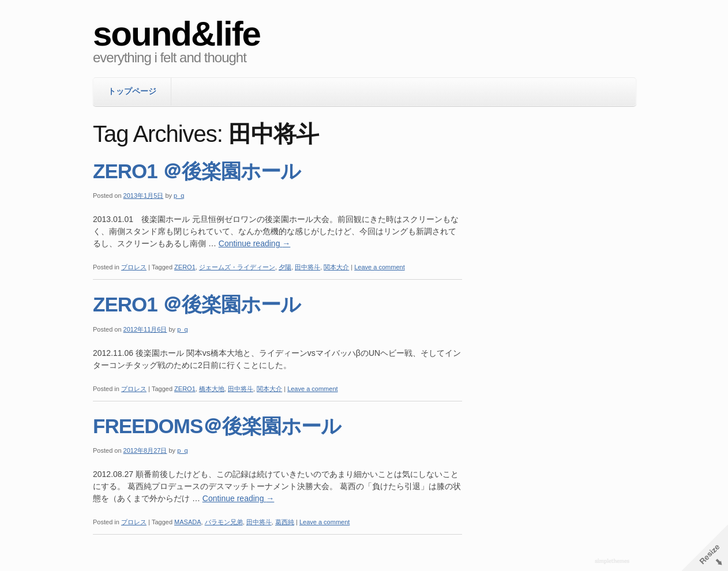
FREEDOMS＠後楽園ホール (217, 426)
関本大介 (336, 267)
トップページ (132, 91)
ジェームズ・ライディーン (237, 267)
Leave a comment (379, 267)
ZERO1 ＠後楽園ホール (197, 171)
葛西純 (285, 522)
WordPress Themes (613, 562)
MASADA (187, 522)
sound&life (177, 34)
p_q (179, 196)
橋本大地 (212, 389)
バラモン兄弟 (224, 522)
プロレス (134, 267)
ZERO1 (185, 267)
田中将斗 (307, 267)
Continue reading (255, 243)
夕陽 (285, 267)
